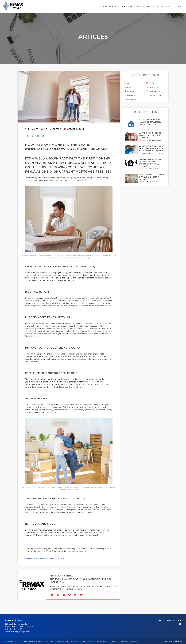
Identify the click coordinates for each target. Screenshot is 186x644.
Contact (167, 7)
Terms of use (114, 641)
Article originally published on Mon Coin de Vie (45, 559)
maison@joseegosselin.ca (22, 632)
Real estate (154, 87)
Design (129, 91)
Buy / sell (131, 87)
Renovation (153, 91)
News (150, 83)
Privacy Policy (102, 641)
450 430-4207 (16, 629)
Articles (127, 7)
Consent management (129, 641)
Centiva (177, 641)
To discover (154, 95)
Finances (32, 129)
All (128, 83)
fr (179, 7)
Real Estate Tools (147, 7)
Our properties (109, 7)
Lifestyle (130, 99)
